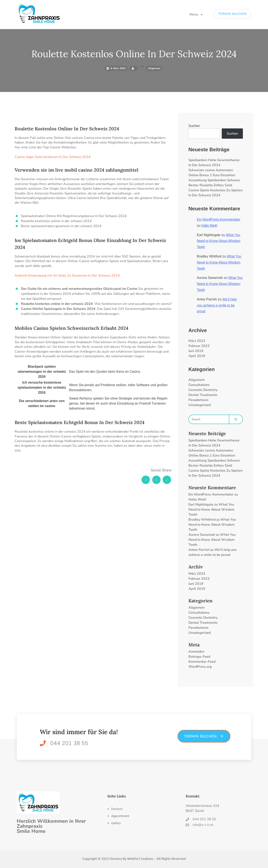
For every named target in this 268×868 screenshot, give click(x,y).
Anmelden (196, 652)
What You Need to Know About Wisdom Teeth (219, 241)
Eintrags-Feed (199, 657)
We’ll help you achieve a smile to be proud (217, 305)
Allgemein (196, 380)
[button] (115, 809)
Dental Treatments (203, 395)
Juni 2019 (196, 351)
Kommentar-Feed (202, 662)
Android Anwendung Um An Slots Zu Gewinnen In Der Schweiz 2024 (67, 276)
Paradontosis (198, 400)
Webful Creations (140, 858)
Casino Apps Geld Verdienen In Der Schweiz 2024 (53, 157)
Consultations (199, 385)
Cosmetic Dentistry (203, 390)
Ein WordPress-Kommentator (219, 219)
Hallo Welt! (209, 226)
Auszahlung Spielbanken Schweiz (214, 180)
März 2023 (197, 341)
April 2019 (197, 356)
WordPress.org (200, 667)
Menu (194, 14)
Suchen (194, 126)
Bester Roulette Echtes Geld (210, 185)
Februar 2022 (199, 346)
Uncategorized (200, 405)
